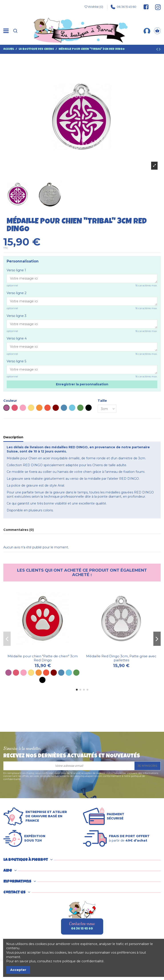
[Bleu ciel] (69, 673)
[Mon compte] (147, 31)
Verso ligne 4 (17, 338)
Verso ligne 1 (16, 270)
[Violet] (8, 673)
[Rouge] (46, 673)
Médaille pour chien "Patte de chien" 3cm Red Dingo (43, 658)
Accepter (18, 970)
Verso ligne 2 (17, 293)
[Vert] (76, 673)
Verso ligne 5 (16, 361)
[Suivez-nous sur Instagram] (156, 7)
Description (13, 437)
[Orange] (39, 673)
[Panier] (157, 31)
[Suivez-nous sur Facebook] (146, 7)
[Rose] (24, 673)
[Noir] (42, 680)
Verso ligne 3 (17, 316)
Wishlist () (94, 7)
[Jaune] (31, 673)
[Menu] (6, 31)
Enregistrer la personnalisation (82, 384)
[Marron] (54, 673)
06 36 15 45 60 (123, 7)
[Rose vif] (16, 673)
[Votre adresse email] (69, 766)
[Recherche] (15, 31)
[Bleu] (61, 673)
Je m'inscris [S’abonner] (147, 766)
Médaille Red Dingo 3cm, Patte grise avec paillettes (121, 658)
